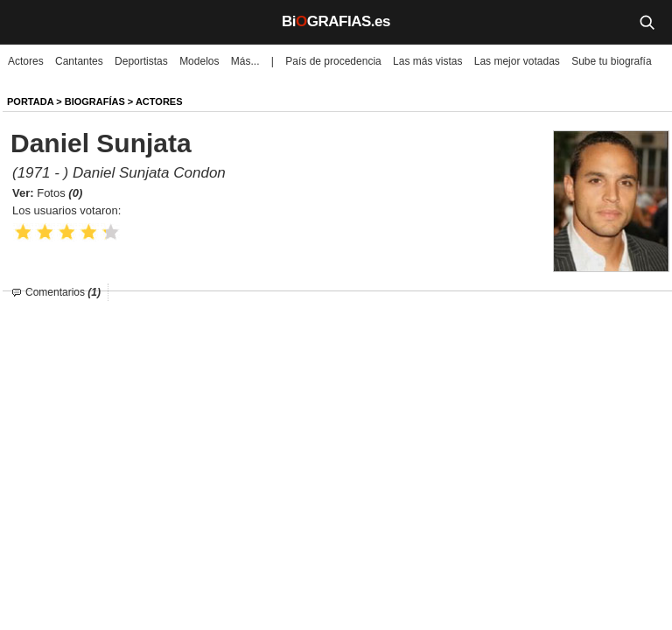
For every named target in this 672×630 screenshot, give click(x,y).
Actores (26, 61)
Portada (30, 101)
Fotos (59, 193)
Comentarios (63, 292)
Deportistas (141, 61)
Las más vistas (427, 61)
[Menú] (26, 22)
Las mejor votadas (517, 61)
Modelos (199, 61)
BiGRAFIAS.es (336, 21)
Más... (245, 61)
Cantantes (79, 61)
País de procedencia (333, 61)
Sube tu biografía (611, 61)
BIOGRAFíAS (95, 101)
